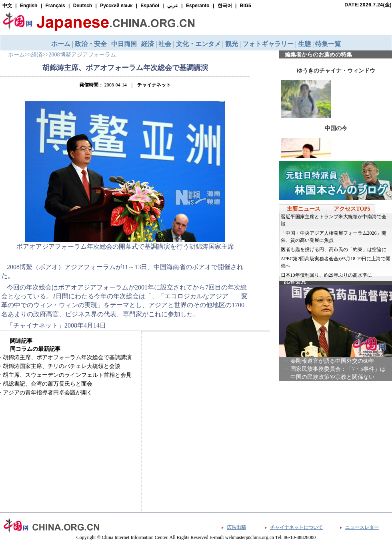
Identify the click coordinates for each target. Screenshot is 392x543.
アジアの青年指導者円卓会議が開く (48, 393)
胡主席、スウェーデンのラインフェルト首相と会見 (67, 375)
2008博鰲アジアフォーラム (82, 55)
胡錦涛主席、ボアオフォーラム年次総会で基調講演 (67, 357)
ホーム (16, 55)
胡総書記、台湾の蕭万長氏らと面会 (48, 384)
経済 (37, 55)
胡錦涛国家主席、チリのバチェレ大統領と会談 (62, 366)
